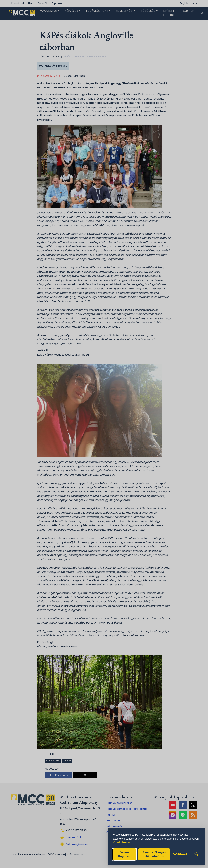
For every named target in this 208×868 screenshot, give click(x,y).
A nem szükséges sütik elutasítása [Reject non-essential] (154, 854)
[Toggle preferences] (181, 854)
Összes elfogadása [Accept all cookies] (124, 854)
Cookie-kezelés (122, 843)
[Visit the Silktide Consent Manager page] (196, 854)
